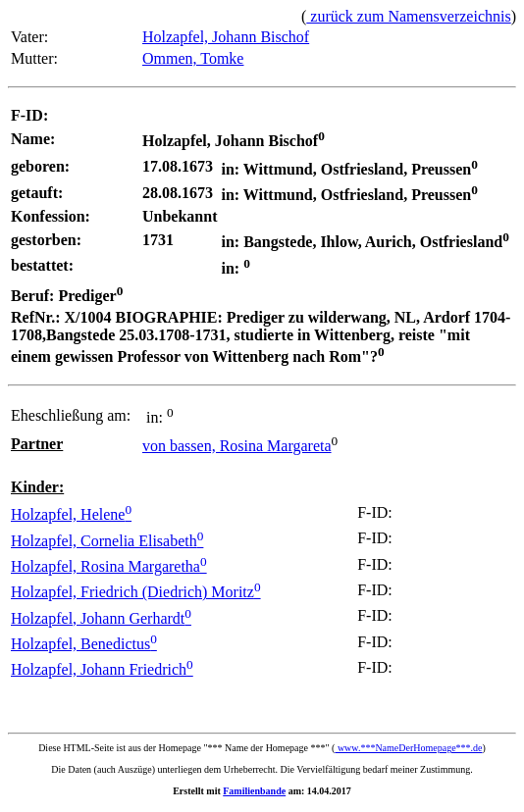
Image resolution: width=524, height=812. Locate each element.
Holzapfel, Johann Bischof (226, 37)
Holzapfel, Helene (71, 514)
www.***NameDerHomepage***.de (408, 748)
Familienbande (254, 791)
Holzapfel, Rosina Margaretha (109, 566)
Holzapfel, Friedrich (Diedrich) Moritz (136, 592)
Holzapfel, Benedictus (84, 644)
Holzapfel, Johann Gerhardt (101, 618)
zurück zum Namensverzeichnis (408, 16)
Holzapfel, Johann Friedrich (102, 669)
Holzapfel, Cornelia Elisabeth (107, 541)
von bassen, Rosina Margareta (237, 446)
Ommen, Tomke (193, 58)
